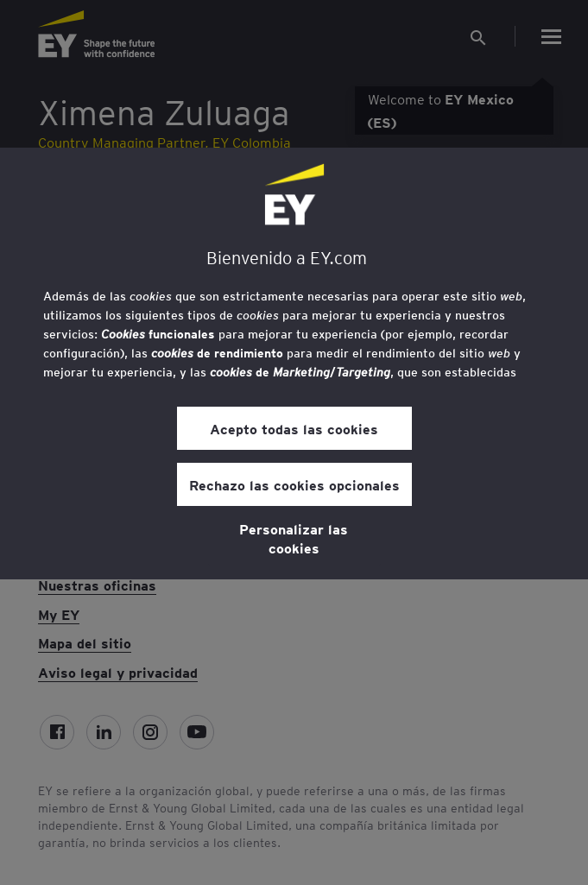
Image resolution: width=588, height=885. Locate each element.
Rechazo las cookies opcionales (294, 484)
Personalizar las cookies (294, 538)
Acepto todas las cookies (294, 428)
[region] (294, 363)
